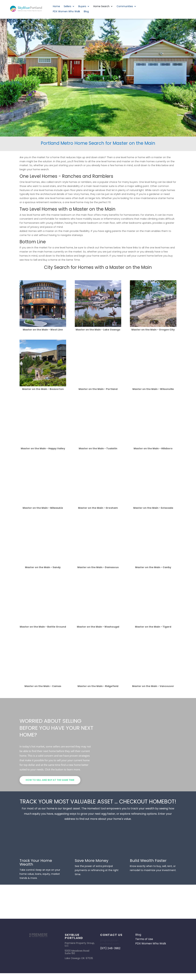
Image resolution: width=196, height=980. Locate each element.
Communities (125, 7)
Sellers (67, 7)
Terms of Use (144, 939)
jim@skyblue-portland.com (110, 942)
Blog (86, 12)
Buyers (82, 7)
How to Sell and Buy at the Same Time (50, 780)
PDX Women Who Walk (66, 12)
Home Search (101, 7)
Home (56, 7)
